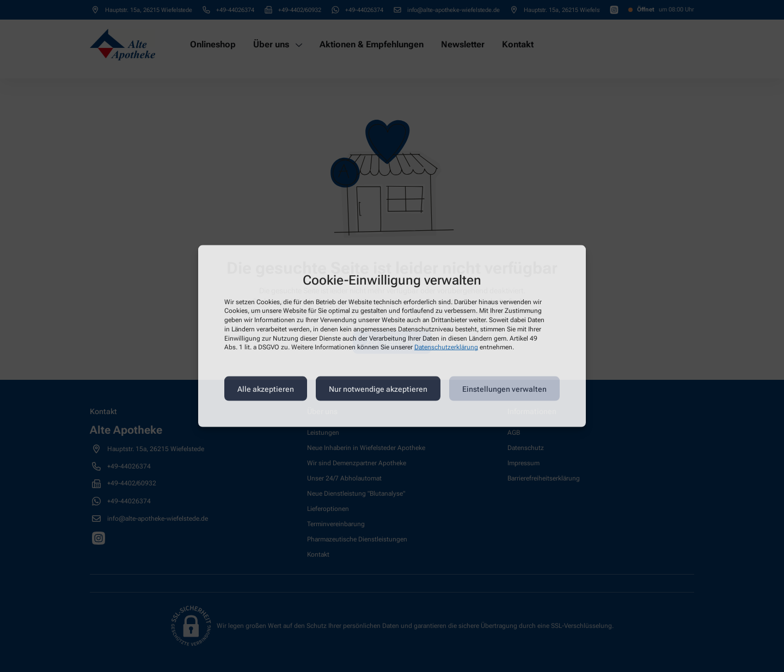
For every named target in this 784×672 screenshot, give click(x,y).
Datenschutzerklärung (446, 347)
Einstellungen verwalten (504, 389)
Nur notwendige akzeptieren (378, 389)
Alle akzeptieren (266, 389)
